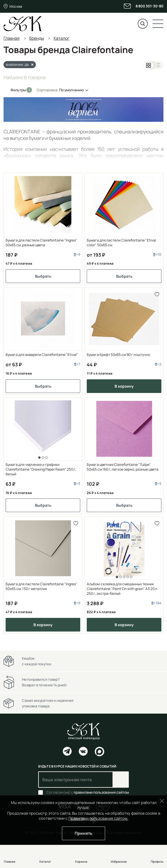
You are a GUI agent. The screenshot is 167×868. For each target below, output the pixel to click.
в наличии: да (17, 64)
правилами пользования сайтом (101, 792)
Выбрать (43, 276)
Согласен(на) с (88, 792)
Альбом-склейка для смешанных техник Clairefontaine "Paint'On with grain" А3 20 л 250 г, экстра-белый (122, 589)
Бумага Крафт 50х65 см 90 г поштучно (118, 355)
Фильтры (19, 90)
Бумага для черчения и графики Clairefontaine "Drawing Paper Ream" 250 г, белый (41, 469)
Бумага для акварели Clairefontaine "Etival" (42, 355)
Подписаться (121, 780)
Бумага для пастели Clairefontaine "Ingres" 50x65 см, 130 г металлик (41, 586)
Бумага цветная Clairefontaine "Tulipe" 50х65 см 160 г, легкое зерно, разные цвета (123, 467)
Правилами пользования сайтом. (98, 818)
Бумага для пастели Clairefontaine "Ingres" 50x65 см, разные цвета (41, 243)
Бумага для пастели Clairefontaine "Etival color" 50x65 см (121, 243)
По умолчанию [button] (72, 90)
